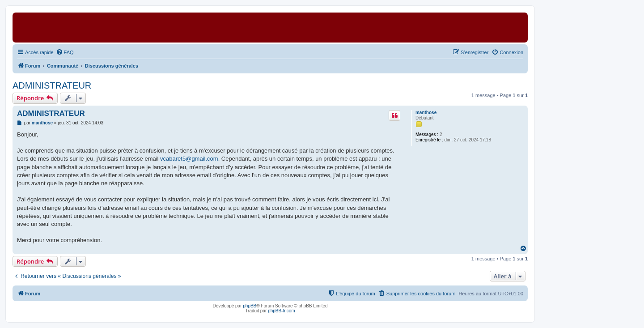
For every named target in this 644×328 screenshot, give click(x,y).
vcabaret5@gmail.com (189, 159)
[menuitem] (65, 52)
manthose (426, 113)
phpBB (250, 306)
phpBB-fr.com (282, 311)
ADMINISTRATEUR (52, 85)
